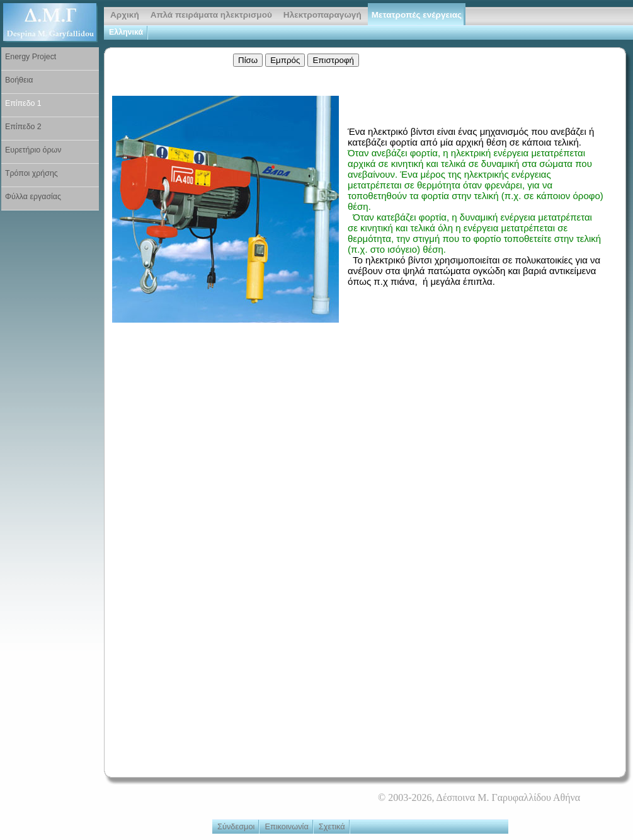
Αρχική (125, 15)
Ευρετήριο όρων (33, 150)
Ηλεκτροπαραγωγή (322, 15)
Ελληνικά (126, 32)
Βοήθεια (19, 80)
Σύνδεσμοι (236, 826)
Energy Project (31, 57)
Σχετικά (332, 826)
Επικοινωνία (286, 826)
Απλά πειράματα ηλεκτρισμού (211, 15)
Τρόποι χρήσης (31, 173)
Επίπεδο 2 (23, 127)
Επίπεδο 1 (23, 103)
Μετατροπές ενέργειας (417, 15)
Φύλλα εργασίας (33, 197)
